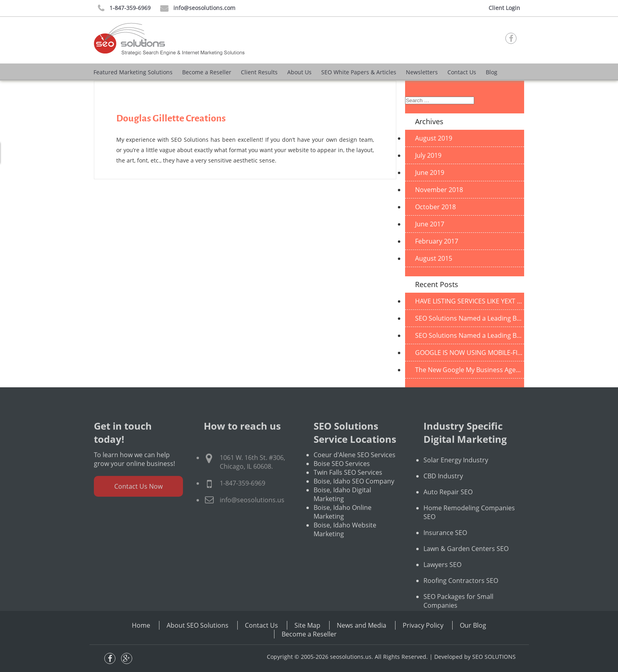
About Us (299, 72)
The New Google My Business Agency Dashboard (470, 370)
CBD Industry (443, 493)
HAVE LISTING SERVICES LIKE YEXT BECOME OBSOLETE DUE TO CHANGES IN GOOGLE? (470, 301)
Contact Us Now (138, 504)
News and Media (362, 625)
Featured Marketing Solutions (133, 72)
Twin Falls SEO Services (348, 490)
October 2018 (435, 207)
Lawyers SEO (442, 582)
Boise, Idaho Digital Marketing (342, 511)
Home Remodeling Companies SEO (469, 529)
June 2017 (430, 224)
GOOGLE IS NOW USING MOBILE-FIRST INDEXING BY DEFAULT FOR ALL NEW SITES (470, 353)
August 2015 (434, 258)
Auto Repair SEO (448, 509)
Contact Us (462, 72)
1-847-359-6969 (124, 8)
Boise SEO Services (342, 481)
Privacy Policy (423, 625)
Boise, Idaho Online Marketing (343, 529)
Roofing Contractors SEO (461, 598)
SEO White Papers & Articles (359, 72)
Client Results (259, 72)
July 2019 (428, 155)
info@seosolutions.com (198, 8)
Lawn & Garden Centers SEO (466, 566)
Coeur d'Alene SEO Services (355, 472)
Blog (492, 72)
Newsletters (422, 72)
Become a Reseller (207, 72)
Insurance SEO (445, 550)
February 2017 (437, 241)
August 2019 (434, 138)
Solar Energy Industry (456, 477)
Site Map (307, 625)
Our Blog (473, 625)
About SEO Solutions (198, 625)
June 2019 (430, 172)
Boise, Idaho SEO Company (354, 498)
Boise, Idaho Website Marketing (345, 547)
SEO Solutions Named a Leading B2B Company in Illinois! (470, 318)
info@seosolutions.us (252, 517)
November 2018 (439, 190)
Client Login (504, 8)
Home (141, 625)
